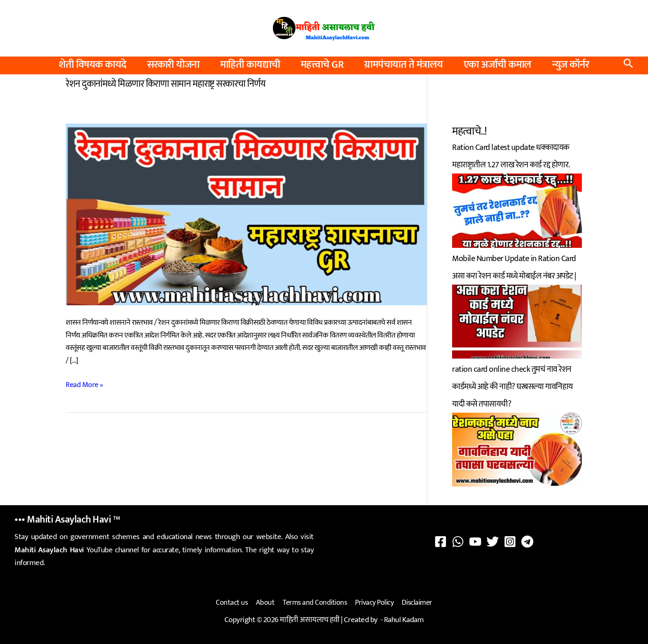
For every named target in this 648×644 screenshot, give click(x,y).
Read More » (85, 384)
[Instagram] (510, 542)
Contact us (233, 602)
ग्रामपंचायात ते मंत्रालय (404, 65)
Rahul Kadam (404, 619)
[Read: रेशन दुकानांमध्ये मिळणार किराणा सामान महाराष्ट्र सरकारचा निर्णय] (246, 214)
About (266, 602)
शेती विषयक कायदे (93, 65)
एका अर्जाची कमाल (498, 65)
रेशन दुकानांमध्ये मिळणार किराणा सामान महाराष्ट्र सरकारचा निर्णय (166, 83)
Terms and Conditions (315, 602)
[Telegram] (527, 542)
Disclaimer (415, 602)
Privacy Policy (373, 602)
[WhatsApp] (458, 542)
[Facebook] (441, 542)
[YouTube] (475, 542)
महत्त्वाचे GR (322, 65)
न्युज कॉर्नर (571, 65)
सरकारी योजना (173, 65)
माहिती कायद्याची (250, 65)
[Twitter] (493, 542)
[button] (628, 65)
